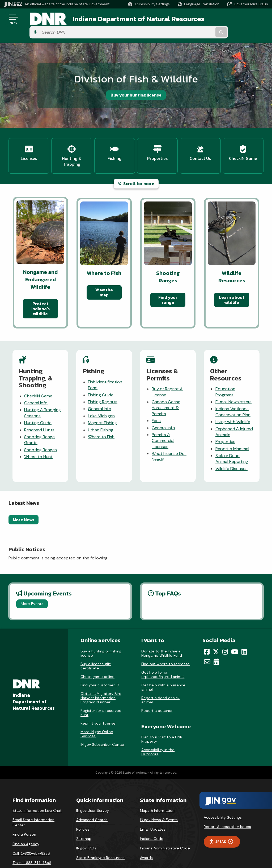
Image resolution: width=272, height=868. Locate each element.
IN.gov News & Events (159, 803)
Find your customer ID (100, 668)
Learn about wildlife (232, 283)
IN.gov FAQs (86, 831)
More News (24, 503)
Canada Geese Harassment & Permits (166, 391)
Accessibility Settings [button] (223, 801)
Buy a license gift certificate (96, 649)
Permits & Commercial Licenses (163, 424)
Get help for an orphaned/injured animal (163, 658)
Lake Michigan (101, 399)
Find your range (168, 283)
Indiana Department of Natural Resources (129, 19)
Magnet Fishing (102, 406)
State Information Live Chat (37, 794)
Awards (146, 841)
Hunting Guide (38, 406)
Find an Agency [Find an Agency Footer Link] (26, 827)
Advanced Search (92, 803)
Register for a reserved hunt (101, 696)
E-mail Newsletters (233, 385)
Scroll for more (136, 167)
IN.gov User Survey (93, 794)
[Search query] (239, 19)
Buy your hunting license (136, 81)
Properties (225, 425)
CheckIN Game (38, 379)
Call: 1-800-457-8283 (31, 837)
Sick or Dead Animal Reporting (232, 442)
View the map (104, 276)
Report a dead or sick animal (160, 683)
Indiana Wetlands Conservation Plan (233, 395)
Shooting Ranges (41, 433)
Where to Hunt (38, 440)
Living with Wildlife (233, 405)
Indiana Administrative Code (165, 831)
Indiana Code (152, 822)
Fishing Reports (103, 385)
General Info (36, 386)
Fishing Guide (101, 378)
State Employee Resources (100, 841)
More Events (32, 587)
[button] (149, 4)
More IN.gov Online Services (97, 717)
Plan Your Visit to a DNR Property (162, 722)
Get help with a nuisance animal (163, 670)
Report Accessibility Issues (227, 810)
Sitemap (84, 822)
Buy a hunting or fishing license (101, 637)
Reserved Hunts (39, 413)
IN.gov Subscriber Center (103, 728)
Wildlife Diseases (231, 452)
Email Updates (153, 813)
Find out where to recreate (165, 647)
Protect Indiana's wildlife (41, 292)
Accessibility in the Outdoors (158, 735)
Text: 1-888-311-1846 (32, 846)
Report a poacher (157, 694)
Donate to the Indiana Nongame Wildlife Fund (162, 637)
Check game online (97, 660)
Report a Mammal (232, 432)
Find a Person (24, 818)
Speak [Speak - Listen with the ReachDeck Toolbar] (221, 825)
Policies (83, 813)
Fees (156, 404)
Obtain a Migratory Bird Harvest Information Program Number (101, 681)
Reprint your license (98, 707)
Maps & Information (157, 794)
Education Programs (225, 375)
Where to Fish (101, 420)
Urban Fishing (101, 413)
